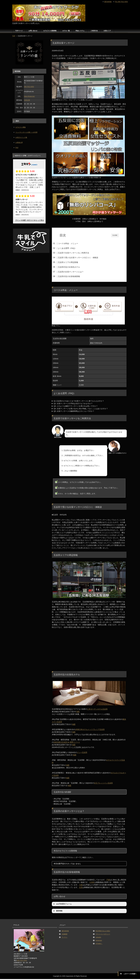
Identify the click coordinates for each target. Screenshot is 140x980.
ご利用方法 (94, 31)
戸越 (108, 881)
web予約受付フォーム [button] (62, 905)
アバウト (64, 938)
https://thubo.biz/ (29, 96)
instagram (99, 941)
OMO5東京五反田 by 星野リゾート (67, 743)
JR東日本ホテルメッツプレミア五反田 (90, 730)
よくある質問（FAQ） (72, 248)
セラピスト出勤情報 (50, 31)
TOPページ (19, 31)
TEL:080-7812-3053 (121, 2)
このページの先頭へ (130, 974)
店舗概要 (64, 935)
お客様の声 (19, 143)
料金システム (80, 31)
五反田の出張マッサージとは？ (75, 272)
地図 (78, 713)
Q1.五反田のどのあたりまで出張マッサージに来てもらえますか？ (79, 402)
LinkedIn (98, 938)
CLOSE (115, 235)
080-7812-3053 (29, 87)
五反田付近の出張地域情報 (74, 276)
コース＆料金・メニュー (73, 243)
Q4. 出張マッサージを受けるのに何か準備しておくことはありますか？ (81, 409)
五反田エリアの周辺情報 (73, 262)
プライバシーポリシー (103, 935)
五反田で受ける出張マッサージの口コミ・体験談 (83, 258)
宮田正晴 (27, 100)
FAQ (17, 148)
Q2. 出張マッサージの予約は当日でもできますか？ (73, 404)
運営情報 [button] (58, 912)
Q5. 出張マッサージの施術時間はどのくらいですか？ (74, 412)
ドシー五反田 (82, 753)
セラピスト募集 (21, 127)
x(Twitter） (99, 944)
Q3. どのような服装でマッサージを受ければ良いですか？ (76, 407)
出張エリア (107, 31)
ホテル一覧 (66, 31)
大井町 (92, 883)
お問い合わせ (33, 31)
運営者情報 (65, 932)
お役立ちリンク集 (21, 137)
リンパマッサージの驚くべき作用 (26, 132)
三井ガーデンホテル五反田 (97, 710)
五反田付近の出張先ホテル (74, 267)
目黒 (81, 888)
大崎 (81, 886)
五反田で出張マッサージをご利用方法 (78, 253)
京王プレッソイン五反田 (103, 784)
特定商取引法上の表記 (103, 932)
